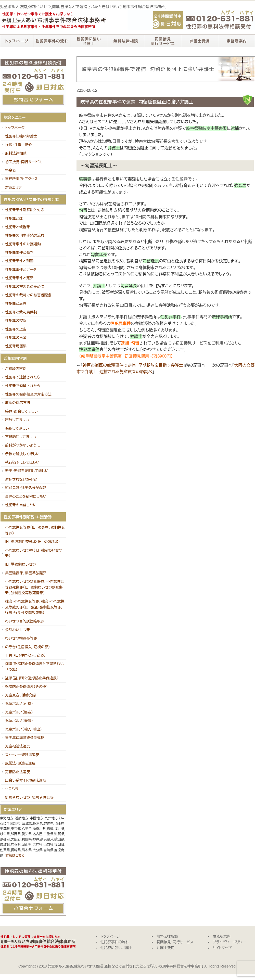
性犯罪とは (14, 219)
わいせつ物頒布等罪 (21, 638)
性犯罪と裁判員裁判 (21, 312)
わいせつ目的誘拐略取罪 (25, 621)
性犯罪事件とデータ (21, 270)
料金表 (10, 170)
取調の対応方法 (18, 403)
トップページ (17, 41)
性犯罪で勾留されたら (23, 386)
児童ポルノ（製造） (19, 712)
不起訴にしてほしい (21, 437)
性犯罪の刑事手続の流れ (25, 235)
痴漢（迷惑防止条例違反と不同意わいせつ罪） (34, 667)
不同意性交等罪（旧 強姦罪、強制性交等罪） (35, 530)
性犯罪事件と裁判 (19, 252)
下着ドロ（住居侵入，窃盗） (25, 655)
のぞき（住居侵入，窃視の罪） (28, 647)
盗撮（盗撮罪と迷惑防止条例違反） (32, 678)
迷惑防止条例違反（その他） (26, 687)
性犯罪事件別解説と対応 (25, 210)
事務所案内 (237, 41)
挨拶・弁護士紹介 (18, 145)
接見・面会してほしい (21, 411)
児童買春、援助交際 (20, 695)
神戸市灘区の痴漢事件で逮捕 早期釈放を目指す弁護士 (133, 365)
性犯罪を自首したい (21, 505)
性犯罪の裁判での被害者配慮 (28, 295)
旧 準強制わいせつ (21, 564)
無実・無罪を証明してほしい (27, 471)
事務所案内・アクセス (21, 179)
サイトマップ (222, 948)
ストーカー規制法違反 (22, 755)
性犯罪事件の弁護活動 (23, 244)
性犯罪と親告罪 (17, 227)
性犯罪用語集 (16, 346)
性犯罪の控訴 (16, 321)
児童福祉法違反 (18, 746)
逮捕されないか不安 (21, 479)
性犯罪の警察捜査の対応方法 (28, 394)
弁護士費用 (200, 41)
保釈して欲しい (17, 428)
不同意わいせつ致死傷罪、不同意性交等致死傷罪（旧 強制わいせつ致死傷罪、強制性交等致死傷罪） (35, 587)
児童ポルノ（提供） (19, 721)
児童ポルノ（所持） (19, 704)
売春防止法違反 (18, 772)
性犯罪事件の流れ (52, 41)
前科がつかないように (23, 445)
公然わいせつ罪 (17, 630)
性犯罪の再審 (16, 338)
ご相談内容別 (16, 369)
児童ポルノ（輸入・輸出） (23, 729)
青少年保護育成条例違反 (25, 738)
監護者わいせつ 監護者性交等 (29, 797)
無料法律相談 (126, 41)
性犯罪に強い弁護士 (89, 41)
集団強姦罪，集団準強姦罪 (26, 573)
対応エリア (13, 187)
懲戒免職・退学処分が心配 (26, 488)
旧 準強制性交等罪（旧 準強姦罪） (33, 542)
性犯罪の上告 (16, 329)
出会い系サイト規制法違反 (26, 780)
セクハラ (12, 789)
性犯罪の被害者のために (25, 287)
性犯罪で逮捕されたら (23, 377)
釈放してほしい (17, 420)
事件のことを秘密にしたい (26, 497)
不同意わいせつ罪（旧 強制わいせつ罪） (34, 553)
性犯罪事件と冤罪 (19, 278)
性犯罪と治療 (16, 303)
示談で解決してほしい (22, 454)
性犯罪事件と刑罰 (19, 261)
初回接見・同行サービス (163, 41)
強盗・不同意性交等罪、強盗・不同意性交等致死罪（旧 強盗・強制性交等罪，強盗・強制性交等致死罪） (35, 607)
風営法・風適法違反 (20, 763)
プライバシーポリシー (229, 942)
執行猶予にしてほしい (22, 462)
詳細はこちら (15, 855)
